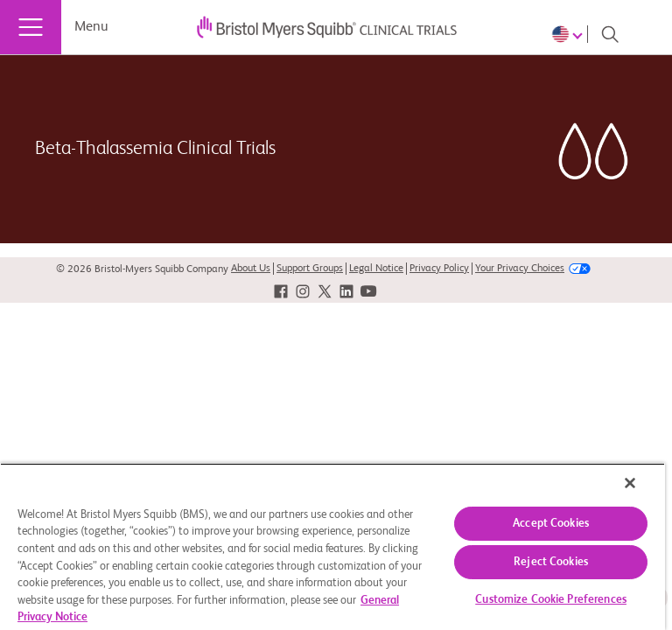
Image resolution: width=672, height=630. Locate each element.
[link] (281, 292)
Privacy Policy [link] (439, 269)
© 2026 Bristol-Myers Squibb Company (142, 269)
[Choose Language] (570, 34)
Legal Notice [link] (376, 269)
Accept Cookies (551, 524)
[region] (332, 546)
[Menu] (31, 27)
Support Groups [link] (310, 269)
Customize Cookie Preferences (551, 600)
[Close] (630, 483)
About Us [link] (251, 269)
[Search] (610, 34)
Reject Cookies (551, 562)
